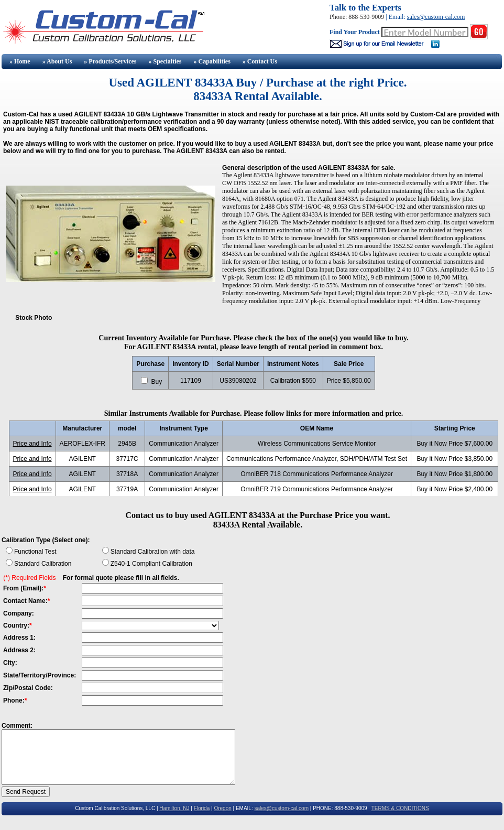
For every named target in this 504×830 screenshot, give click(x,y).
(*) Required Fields (29, 578)
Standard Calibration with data (153, 552)
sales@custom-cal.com (436, 17)
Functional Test (35, 552)
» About (57, 61)
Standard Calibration (43, 564)
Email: (398, 17)
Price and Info (32, 444)
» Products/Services (110, 61)
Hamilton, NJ (174, 808)
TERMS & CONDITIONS (400, 808)
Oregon (222, 808)
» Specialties (165, 61)
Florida (202, 808)
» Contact (260, 61)
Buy (156, 382)
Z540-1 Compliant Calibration (151, 564)
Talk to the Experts (365, 8)
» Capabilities (212, 61)
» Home (19, 61)
